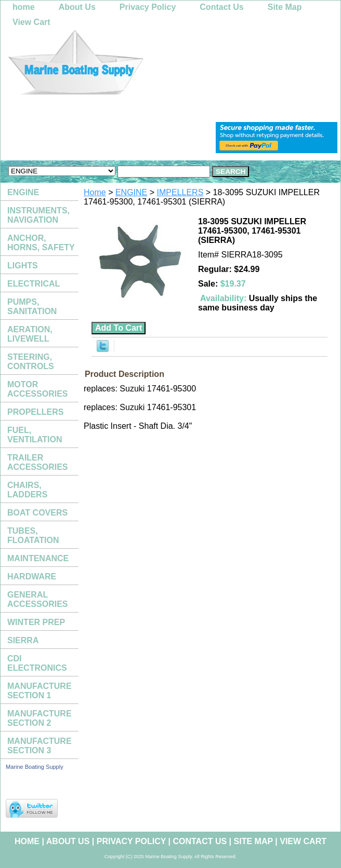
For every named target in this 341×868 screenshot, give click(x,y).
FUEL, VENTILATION (35, 435)
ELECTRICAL (34, 284)
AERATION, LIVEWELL (30, 334)
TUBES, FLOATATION (33, 535)
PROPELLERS (35, 412)
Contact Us (221, 7)
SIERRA (23, 640)
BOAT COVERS (37, 513)
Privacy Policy (148, 7)
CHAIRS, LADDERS (27, 490)
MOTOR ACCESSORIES (37, 389)
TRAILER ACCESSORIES (37, 462)
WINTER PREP (36, 622)
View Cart (31, 22)
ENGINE (131, 192)
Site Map (285, 7)
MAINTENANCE (38, 558)
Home (95, 192)
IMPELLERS (180, 192)
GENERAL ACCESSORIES (37, 599)
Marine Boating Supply (35, 767)
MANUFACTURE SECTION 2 (40, 718)
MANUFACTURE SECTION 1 (40, 691)
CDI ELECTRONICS (37, 663)
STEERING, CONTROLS (31, 362)
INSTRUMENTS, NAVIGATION (38, 215)
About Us (77, 7)
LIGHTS (23, 266)
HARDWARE (32, 577)
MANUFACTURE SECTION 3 (40, 746)
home (24, 7)
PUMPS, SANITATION (32, 307)
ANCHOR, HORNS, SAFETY (41, 243)
